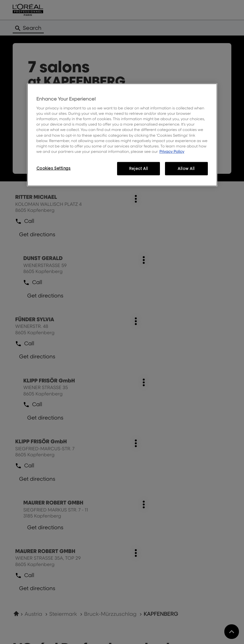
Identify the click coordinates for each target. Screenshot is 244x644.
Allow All (186, 169)
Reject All (139, 169)
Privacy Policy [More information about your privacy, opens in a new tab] (172, 151)
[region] (122, 135)
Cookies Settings (54, 168)
